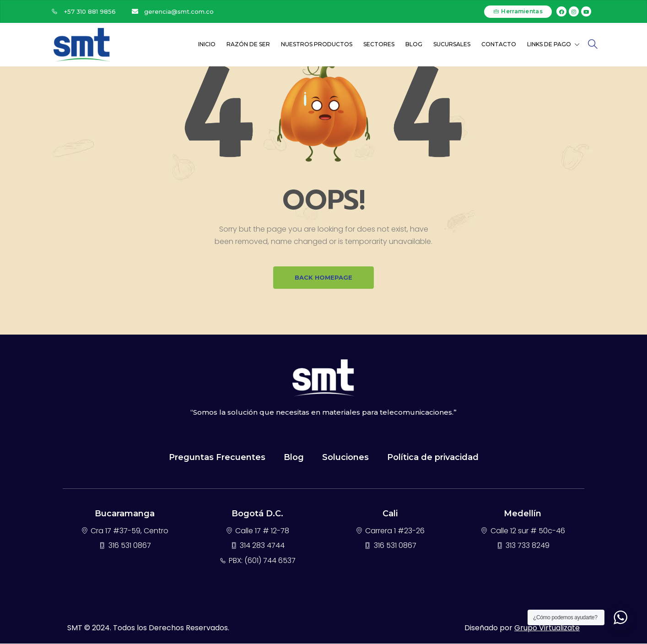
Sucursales (452, 44)
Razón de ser (248, 44)
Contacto (499, 44)
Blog (414, 44)
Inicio (207, 44)
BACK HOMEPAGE (323, 278)
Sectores (379, 44)
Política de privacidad (433, 458)
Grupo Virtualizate (547, 628)
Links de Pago (553, 44)
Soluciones (345, 458)
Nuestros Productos (317, 44)
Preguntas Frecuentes (217, 458)
